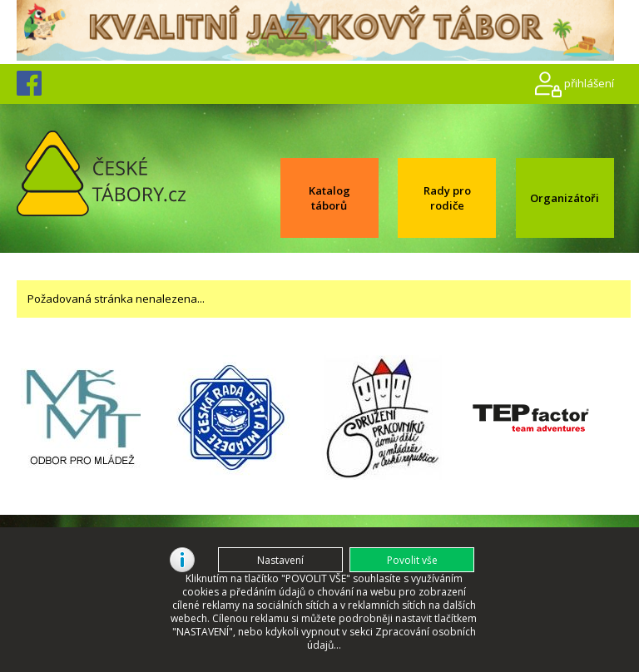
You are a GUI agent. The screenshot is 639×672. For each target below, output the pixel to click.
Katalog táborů (329, 198)
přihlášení (589, 82)
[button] (412, 560)
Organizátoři (565, 198)
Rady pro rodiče (447, 198)
